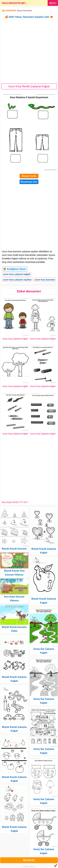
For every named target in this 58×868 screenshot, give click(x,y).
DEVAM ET (29, 860)
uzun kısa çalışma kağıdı (17, 274)
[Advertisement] (29, 51)
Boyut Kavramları (24, 11)
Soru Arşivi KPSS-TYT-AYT (15, 502)
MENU (53, 3)
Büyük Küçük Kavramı (14, 549)
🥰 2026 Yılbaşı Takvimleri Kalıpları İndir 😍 (29, 17)
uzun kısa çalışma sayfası (17, 280)
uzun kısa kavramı (45, 280)
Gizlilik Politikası (29, 867)
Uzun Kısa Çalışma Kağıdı (15, 339)
